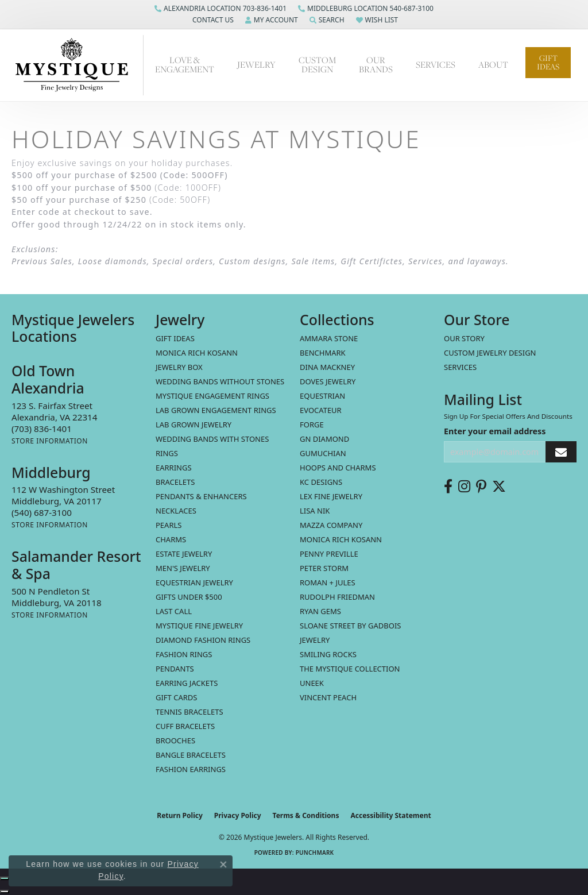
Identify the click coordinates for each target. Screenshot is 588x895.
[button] (212, 20)
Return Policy (180, 815)
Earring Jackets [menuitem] (187, 683)
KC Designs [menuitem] (321, 482)
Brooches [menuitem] (175, 740)
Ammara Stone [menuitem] (329, 338)
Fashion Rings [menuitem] (184, 654)
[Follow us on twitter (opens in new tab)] (499, 487)
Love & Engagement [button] (185, 65)
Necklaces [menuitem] (176, 511)
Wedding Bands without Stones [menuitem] (220, 381)
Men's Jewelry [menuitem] (183, 568)
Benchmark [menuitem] (323, 353)
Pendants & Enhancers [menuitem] (201, 496)
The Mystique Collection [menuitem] (350, 669)
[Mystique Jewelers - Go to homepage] (78, 65)
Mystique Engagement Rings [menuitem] (212, 396)
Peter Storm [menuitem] (324, 568)
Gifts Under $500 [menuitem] (189, 597)
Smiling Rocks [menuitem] (328, 654)
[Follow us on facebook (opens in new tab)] (448, 487)
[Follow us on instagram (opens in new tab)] (464, 487)
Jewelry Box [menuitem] (179, 367)
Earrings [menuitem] (174, 468)
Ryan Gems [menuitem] (320, 611)
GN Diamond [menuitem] (324, 439)
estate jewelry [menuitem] (184, 554)
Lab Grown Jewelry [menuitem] (194, 425)
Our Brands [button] (376, 65)
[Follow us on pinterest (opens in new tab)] (481, 487)
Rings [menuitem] (167, 453)
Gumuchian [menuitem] (323, 453)
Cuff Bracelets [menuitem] (185, 726)
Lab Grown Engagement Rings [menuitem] (216, 410)
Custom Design (317, 65)
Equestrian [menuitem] (322, 396)
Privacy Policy (238, 815)
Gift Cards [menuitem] (176, 697)
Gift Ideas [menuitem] (175, 338)
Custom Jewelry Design (490, 353)
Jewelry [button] (256, 65)
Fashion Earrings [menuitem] (191, 769)
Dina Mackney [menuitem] (327, 367)
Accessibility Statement (390, 815)
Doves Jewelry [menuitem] (328, 381)
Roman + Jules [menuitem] (328, 582)
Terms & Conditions (306, 815)
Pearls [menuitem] (169, 525)
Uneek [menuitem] (312, 683)
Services (460, 367)
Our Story (464, 338)
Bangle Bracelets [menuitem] (191, 755)
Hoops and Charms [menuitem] (338, 468)
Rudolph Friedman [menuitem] (337, 597)
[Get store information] (50, 441)
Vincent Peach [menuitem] (328, 697)
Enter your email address (495, 431)
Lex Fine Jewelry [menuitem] (331, 496)
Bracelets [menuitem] (175, 482)
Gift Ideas (548, 62)
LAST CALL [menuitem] (174, 611)
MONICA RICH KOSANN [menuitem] (197, 353)
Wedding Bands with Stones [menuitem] (212, 439)
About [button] (493, 65)
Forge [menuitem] (312, 425)
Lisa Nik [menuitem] (315, 511)
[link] (220, 9)
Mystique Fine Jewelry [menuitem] (199, 626)
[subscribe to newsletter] (561, 452)
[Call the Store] (42, 429)
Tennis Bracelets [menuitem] (189, 712)
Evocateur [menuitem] (321, 410)
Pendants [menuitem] (175, 669)
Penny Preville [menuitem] (329, 554)
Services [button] (436, 65)
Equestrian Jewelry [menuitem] (194, 582)
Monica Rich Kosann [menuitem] (341, 539)
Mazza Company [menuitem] (331, 525)
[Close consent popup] (223, 865)
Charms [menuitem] (171, 539)
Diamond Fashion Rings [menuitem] (203, 640)
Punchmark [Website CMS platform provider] (315, 852)
